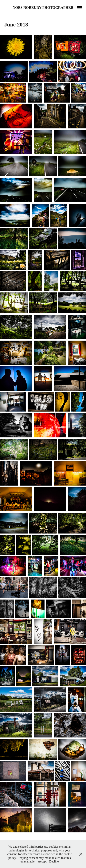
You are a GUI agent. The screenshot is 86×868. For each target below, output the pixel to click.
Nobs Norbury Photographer (43, 8)
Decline (54, 861)
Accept (42, 861)
